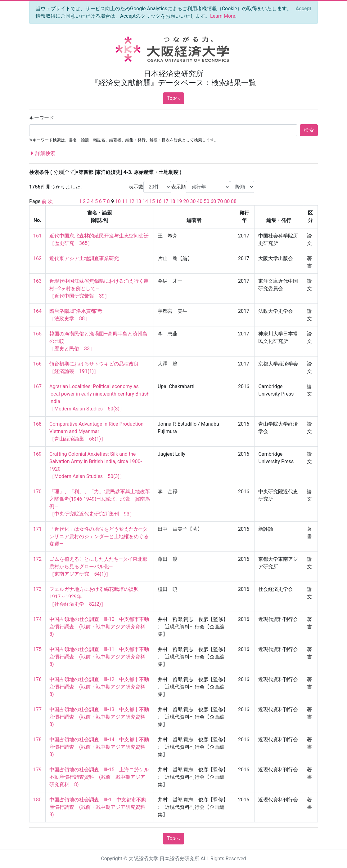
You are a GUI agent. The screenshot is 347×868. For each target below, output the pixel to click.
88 (234, 201)
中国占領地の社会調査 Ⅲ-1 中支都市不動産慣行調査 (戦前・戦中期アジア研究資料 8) (100, 807)
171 (37, 529)
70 (220, 201)
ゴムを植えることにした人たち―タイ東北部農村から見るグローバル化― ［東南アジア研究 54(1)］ (99, 567)
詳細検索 (42, 153)
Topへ (174, 98)
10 (118, 201)
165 (37, 334)
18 (173, 201)
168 (37, 424)
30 (193, 201)
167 (37, 386)
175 (37, 649)
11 (125, 201)
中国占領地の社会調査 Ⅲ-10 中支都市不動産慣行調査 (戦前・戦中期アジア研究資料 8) (100, 627)
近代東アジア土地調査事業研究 (84, 258)
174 (37, 619)
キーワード (42, 118)
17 (166, 201)
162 (37, 258)
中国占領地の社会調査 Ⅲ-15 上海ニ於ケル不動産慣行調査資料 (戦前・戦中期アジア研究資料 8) (99, 777)
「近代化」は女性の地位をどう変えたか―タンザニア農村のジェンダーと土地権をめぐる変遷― (99, 536)
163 (37, 281)
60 (213, 201)
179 (37, 770)
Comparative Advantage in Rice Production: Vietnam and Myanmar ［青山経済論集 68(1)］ (98, 431)
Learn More (223, 16)
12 (132, 201)
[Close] (304, 9)
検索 (309, 130)
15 (152, 201)
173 (37, 589)
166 (37, 364)
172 (37, 559)
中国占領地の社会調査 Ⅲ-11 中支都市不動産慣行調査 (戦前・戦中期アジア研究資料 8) (100, 657)
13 (138, 201)
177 (37, 709)
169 (37, 454)
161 (37, 236)
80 (227, 201)
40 (200, 201)
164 (37, 311)
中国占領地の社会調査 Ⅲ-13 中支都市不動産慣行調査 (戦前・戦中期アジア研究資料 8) (100, 717)
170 (37, 492)
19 (179, 201)
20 (186, 201)
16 (159, 201)
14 (145, 201)
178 (37, 740)
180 (37, 800)
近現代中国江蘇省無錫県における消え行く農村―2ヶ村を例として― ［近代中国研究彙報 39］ (99, 288)
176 (37, 679)
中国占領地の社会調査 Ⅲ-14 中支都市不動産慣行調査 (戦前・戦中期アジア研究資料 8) (100, 747)
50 (206, 201)
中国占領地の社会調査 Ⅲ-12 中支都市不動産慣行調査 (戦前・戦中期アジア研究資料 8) (100, 687)
